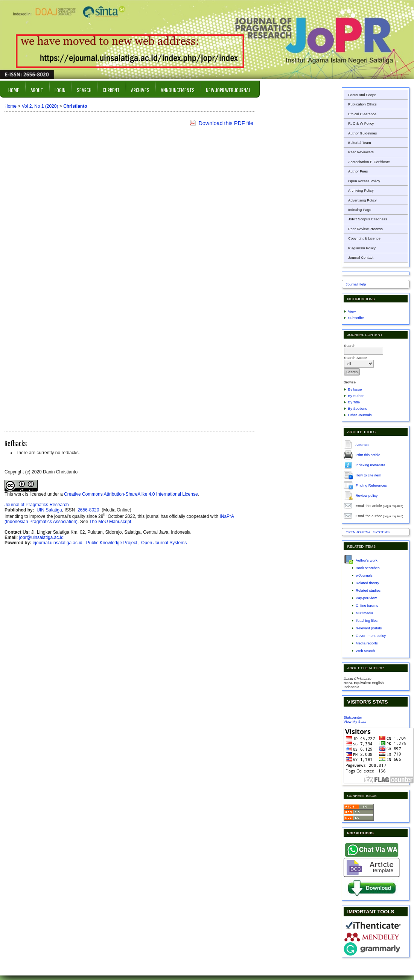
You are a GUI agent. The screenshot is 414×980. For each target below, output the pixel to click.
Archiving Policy (361, 190)
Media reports (367, 643)
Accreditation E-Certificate (369, 162)
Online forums (367, 605)
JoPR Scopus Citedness (368, 219)
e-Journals (364, 575)
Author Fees (358, 171)
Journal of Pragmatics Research (37, 505)
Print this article (368, 454)
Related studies (368, 590)
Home (14, 90)
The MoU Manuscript (110, 522)
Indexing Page (360, 210)
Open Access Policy (364, 181)
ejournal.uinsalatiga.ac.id (58, 543)
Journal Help (356, 284)
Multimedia (364, 613)
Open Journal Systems (368, 532)
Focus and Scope (362, 95)
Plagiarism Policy (362, 248)
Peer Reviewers (361, 152)
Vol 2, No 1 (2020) (40, 106)
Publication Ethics (362, 104)
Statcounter (353, 717)
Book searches (368, 568)
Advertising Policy (362, 200)
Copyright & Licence (364, 238)
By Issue (355, 389)
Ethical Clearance (362, 114)
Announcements (178, 90)
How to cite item (368, 475)
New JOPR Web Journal (228, 90)
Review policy (367, 495)
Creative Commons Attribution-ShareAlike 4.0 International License (131, 494)
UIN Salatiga (49, 510)
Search (84, 90)
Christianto (75, 106)
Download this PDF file (226, 123)
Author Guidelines (362, 133)
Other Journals (360, 415)
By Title (354, 402)
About (37, 90)
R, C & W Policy (361, 123)
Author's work (367, 560)
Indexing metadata (371, 465)
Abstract (362, 444)
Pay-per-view (366, 598)
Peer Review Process (365, 229)
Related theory (367, 583)
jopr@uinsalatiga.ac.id (41, 537)
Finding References (371, 485)
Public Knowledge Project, (113, 543)
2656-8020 (89, 510)
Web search (365, 651)
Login (60, 90)
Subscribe (356, 318)
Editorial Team (360, 143)
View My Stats (355, 721)
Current (111, 90)
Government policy (371, 636)
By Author (356, 396)
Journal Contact (361, 257)
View (352, 311)
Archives (140, 90)
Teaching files (367, 621)
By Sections (358, 408)
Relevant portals (369, 628)
